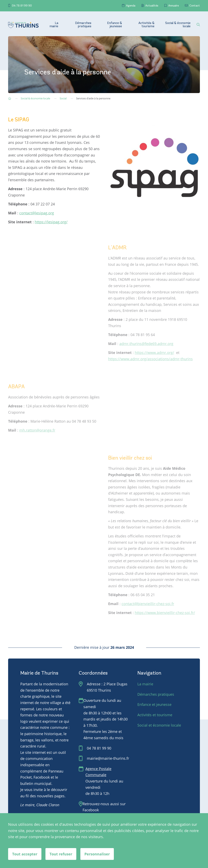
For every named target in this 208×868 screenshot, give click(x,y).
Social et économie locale (159, 725)
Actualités (150, 6)
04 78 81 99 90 (20, 6)
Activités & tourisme (146, 25)
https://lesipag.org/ (51, 222)
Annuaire (172, 6)
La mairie (54, 25)
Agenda (129, 6)
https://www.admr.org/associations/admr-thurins (150, 359)
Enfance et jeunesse (154, 704)
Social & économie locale (178, 25)
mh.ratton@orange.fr (37, 430)
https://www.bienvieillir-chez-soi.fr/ (165, 613)
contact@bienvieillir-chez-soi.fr (148, 604)
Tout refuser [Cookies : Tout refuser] (61, 854)
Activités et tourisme (155, 715)
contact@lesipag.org (37, 213)
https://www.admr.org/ (154, 353)
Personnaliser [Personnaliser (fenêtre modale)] (97, 854)
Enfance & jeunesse (115, 25)
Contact (192, 6)
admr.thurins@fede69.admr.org (146, 344)
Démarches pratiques (83, 25)
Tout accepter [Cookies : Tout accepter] (25, 854)
